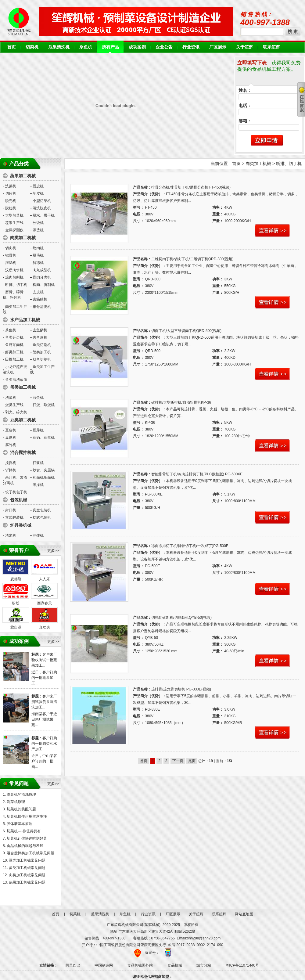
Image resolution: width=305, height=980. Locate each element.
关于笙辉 (245, 47)
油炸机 (38, 535)
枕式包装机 (42, 517)
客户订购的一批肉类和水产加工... (44, 744)
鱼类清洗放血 (16, 380)
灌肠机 (11, 263)
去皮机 (38, 292)
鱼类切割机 (42, 345)
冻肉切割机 (14, 277)
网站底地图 (244, 914)
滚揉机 (38, 485)
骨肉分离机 (42, 277)
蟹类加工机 (42, 352)
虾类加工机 (14, 352)
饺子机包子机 (16, 492)
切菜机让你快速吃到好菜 (27, 838)
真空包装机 (42, 510)
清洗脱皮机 (42, 208)
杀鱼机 (86, 47)
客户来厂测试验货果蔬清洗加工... (44, 702)
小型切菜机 (42, 201)
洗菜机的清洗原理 (21, 794)
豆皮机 (11, 438)
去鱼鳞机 (40, 330)
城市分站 (204, 965)
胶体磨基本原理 (20, 824)
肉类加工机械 (258, 164)
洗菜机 (11, 186)
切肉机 (11, 248)
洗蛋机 (11, 398)
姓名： (245, 90)
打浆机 (38, 463)
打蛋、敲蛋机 (44, 405)
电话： (245, 106)
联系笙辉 (271, 47)
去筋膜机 (40, 299)
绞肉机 (38, 248)
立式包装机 (14, 517)
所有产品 (110, 47)
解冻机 (38, 263)
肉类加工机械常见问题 (27, 875)
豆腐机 (11, 430)
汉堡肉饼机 (14, 270)
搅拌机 (11, 463)
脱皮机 (38, 186)
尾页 (192, 761)
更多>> (53, 551)
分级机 (38, 223)
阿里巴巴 (73, 965)
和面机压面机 (44, 477)
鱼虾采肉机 (14, 345)
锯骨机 (11, 255)
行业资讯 (191, 47)
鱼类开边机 (14, 337)
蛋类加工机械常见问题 (27, 868)
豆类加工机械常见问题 (27, 860)
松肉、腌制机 (44, 285)
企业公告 (164, 47)
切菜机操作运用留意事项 (27, 816)
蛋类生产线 (14, 405)
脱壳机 (11, 201)
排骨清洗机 (42, 307)
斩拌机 (11, 470)
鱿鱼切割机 (42, 359)
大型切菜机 (14, 215)
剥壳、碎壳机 (16, 412)
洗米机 (11, 535)
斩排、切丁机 (16, 285)
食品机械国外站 (140, 965)
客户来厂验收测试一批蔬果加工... (44, 660)
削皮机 (38, 193)
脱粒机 (11, 208)
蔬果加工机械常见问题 (27, 882)
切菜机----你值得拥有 (24, 831)
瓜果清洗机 (59, 47)
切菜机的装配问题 (21, 809)
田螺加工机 (14, 359)
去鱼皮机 (40, 337)
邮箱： (245, 121)
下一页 (178, 761)
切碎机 (11, 193)
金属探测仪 (14, 230)
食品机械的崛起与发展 (25, 846)
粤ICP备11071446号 (242, 965)
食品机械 (175, 965)
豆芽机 (38, 430)
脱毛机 (38, 255)
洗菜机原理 (16, 802)
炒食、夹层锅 (44, 470)
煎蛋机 (38, 398)
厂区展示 (218, 47)
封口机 (11, 510)
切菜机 (32, 47)
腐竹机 (11, 445)
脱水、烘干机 (44, 215)
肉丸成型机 (42, 270)
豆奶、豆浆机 (44, 438)
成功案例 (137, 47)
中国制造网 (104, 965)
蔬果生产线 (14, 223)
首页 (12, 47)
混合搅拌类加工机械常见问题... (32, 853)
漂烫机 (38, 230)
